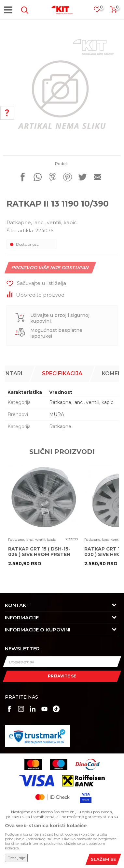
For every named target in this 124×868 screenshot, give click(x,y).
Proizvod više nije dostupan (50, 268)
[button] (23, 10)
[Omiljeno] (100, 11)
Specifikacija (62, 373)
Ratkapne (60, 426)
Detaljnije (16, 858)
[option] (62, 90)
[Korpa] (113, 12)
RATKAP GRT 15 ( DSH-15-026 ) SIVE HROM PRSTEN (39, 552)
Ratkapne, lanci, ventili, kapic (42, 222)
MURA (57, 414)
